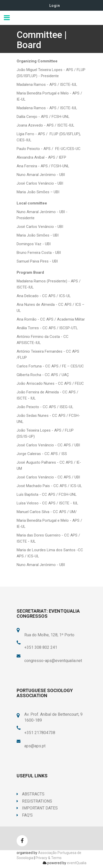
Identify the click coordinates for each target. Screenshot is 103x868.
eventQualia (77, 863)
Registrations (34, 801)
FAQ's (25, 815)
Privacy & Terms (49, 858)
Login (55, 6)
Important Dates (37, 808)
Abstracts (31, 794)
